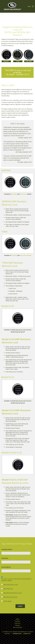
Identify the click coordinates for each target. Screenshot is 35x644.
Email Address (6, 567)
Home (17, 619)
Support (18, 625)
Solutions (18, 623)
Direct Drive (23, 194)
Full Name (5, 558)
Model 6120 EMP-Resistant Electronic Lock (16, 341)
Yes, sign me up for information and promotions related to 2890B (16, 580)
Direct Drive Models (26, 255)
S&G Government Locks (11, 585)
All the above (7, 601)
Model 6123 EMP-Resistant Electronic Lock (16, 412)
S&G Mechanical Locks (10, 597)
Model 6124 (8, 480)
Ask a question (18, 627)
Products (17, 621)
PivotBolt (14, 194)
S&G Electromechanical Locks (12, 593)
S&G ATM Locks (8, 589)
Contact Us (27, 634)
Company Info (17, 634)
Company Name (7, 549)
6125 (20, 480)
